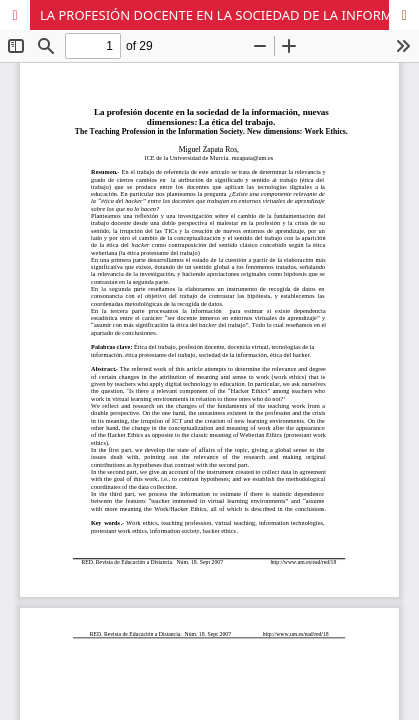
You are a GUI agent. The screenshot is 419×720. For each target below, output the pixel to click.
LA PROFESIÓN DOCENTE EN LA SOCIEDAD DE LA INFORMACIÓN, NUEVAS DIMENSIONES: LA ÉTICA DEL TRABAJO (229, 15)
